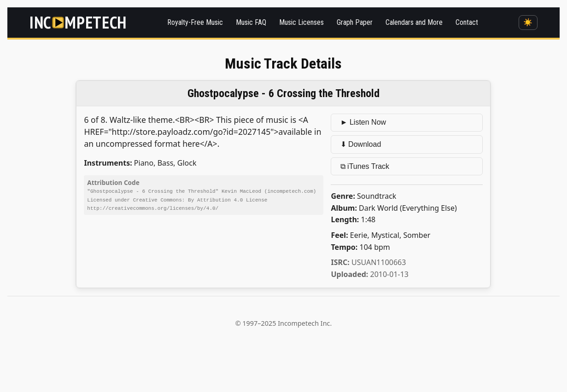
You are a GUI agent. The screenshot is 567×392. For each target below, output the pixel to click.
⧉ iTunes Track (365, 166)
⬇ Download (361, 144)
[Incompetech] (78, 22)
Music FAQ (251, 22)
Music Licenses (301, 22)
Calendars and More (414, 22)
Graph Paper (355, 22)
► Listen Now (363, 122)
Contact (467, 22)
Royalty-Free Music (195, 22)
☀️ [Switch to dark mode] (528, 22)
